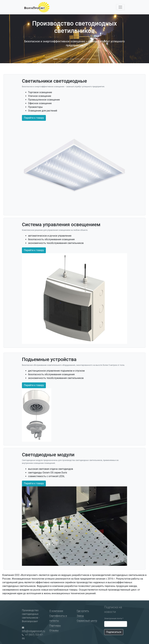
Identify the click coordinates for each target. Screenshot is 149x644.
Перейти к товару (34, 118)
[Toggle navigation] (120, 7)
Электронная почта (114, 618)
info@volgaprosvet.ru (34, 631)
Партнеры (55, 626)
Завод (80, 616)
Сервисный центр (87, 621)
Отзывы (54, 630)
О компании (56, 611)
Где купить (83, 611)
